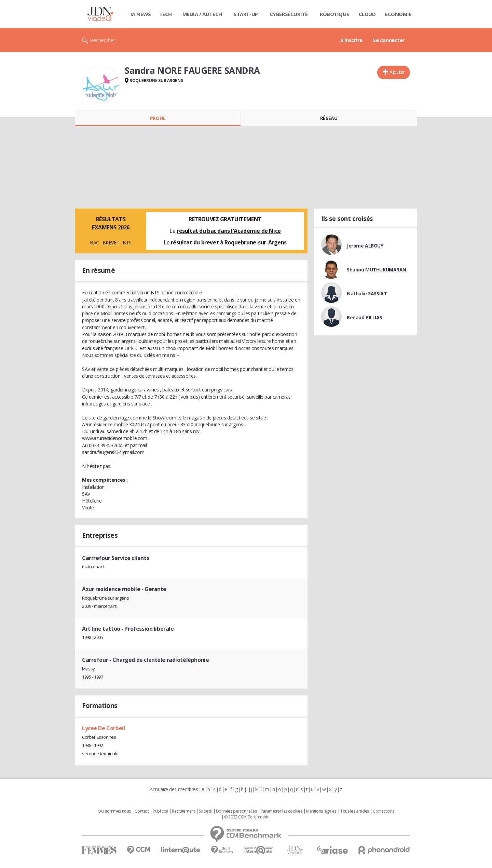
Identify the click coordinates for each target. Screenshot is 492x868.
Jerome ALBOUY (365, 246)
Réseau (329, 118)
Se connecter (389, 40)
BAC (94, 243)
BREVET (111, 243)
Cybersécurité (289, 14)
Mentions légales (321, 811)
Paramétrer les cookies (282, 811)
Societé (205, 811)
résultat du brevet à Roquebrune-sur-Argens (229, 242)
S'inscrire (351, 40)
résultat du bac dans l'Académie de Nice (229, 231)
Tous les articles (355, 811)
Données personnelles (236, 811)
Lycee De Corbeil (104, 728)
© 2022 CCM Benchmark (246, 817)
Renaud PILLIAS (364, 317)
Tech (166, 14)
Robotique (334, 14)
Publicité (160, 811)
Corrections (383, 811)
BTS (127, 243)
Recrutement (183, 811)
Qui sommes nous (114, 811)
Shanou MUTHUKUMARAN (377, 270)
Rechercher (103, 40)
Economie (398, 14)
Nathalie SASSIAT (367, 293)
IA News (141, 14)
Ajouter (397, 72)
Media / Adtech (202, 14)
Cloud (367, 14)
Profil (158, 118)
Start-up (246, 14)
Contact (142, 811)
